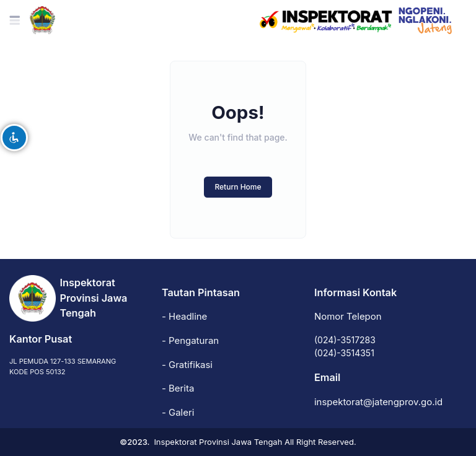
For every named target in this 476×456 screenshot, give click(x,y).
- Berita (178, 388)
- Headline (184, 317)
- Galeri (178, 413)
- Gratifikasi (187, 365)
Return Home (238, 187)
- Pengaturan (190, 341)
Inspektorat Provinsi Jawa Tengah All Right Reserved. (255, 442)
